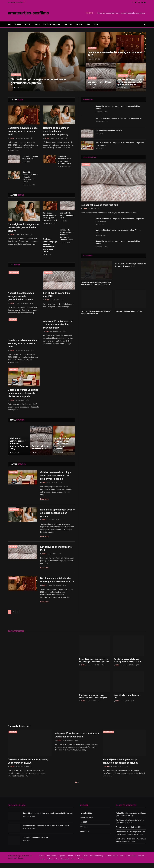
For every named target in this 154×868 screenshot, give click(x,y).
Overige (42, 864)
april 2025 (84, 832)
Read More (44, 500)
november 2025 (86, 818)
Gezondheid (16, 74)
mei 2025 (84, 827)
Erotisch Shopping (52, 24)
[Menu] (9, 24)
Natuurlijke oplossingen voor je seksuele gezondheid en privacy (121, 13)
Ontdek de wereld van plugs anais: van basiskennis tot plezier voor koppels (129, 80)
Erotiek (18, 24)
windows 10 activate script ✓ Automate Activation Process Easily (67, 235)
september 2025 (86, 822)
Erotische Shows (112, 861)
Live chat (68, 24)
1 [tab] (76, 787)
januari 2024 (85, 836)
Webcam (81, 864)
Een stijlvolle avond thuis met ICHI (100, 83)
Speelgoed (123, 73)
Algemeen (92, 48)
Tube (96, 24)
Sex (88, 24)
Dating (37, 24)
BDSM (27, 24)
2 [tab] (78, 787)
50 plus (42, 861)
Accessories (51, 861)
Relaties (79, 24)
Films (122, 861)
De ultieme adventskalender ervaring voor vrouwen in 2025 (116, 54)
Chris (12, 138)
